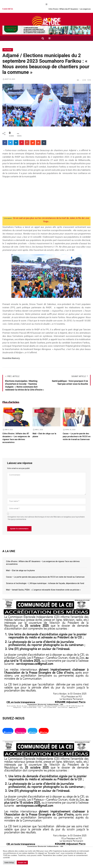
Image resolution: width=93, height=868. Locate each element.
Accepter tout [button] (22, 862)
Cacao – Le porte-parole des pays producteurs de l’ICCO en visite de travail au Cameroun (77, 437)
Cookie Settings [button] (9, 862)
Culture (39, 411)
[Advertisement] (46, 199)
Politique (8, 50)
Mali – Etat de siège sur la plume (20, 571)
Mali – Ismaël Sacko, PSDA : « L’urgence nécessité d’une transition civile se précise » (43, 590)
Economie (10, 411)
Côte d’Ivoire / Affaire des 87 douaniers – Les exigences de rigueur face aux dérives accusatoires (16, 438)
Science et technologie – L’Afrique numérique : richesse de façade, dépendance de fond (45, 583)
